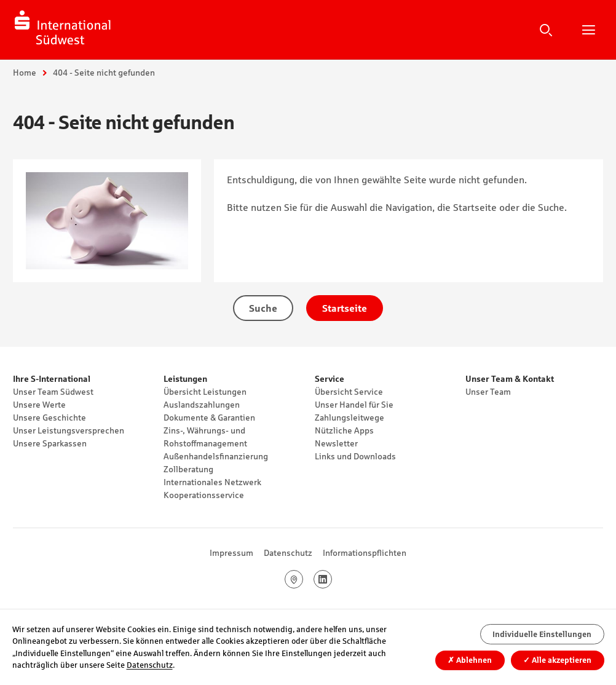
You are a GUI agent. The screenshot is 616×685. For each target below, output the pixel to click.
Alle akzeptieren (557, 660)
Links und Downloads (355, 456)
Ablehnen (470, 660)
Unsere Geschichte (49, 418)
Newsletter (336, 443)
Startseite (345, 308)
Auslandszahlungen (202, 405)
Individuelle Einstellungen (542, 634)
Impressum (231, 553)
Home (25, 73)
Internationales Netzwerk (212, 482)
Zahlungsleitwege (349, 418)
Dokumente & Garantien (209, 418)
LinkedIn (332, 579)
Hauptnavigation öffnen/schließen (588, 30)
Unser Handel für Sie (354, 405)
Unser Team (488, 392)
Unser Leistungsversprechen (69, 430)
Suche (546, 30)
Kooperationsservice (204, 495)
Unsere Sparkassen (50, 443)
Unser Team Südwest (53, 392)
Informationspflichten (365, 553)
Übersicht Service (349, 392)
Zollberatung (188, 469)
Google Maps (303, 579)
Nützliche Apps (344, 430)
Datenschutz (288, 553)
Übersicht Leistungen (205, 392)
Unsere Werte (39, 405)
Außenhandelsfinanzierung (216, 456)
